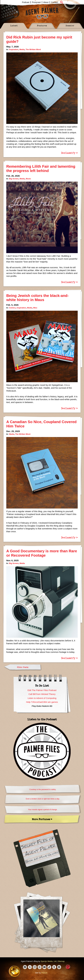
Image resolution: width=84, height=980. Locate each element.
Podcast (26, 2)
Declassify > (69, 153)
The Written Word (33, 49)
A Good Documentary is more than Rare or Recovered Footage (42, 553)
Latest (14, 25)
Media (22, 49)
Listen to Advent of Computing (42, 698)
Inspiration (14, 49)
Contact (54, 2)
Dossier (70, 25)
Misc (35, 308)
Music (28, 179)
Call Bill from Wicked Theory (42, 694)
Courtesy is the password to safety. (43, 789)
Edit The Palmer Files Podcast (42, 690)
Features (42, 25)
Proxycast (36, 2)
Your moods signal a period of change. (43, 810)
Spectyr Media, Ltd (48, 961)
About (46, 2)
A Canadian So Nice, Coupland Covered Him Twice (41, 424)
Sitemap (61, 961)
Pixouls (44, 973)
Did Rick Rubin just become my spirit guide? (39, 39)
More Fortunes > (42, 819)
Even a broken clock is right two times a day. (43, 799)
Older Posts (23, 667)
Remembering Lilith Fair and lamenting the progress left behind (41, 169)
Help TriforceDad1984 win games (42, 702)
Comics (12, 308)
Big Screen (14, 179)
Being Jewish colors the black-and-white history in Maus (37, 298)
